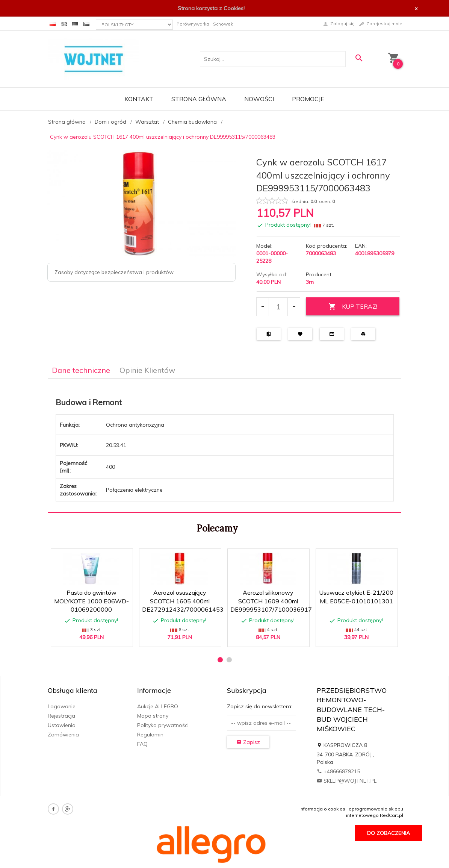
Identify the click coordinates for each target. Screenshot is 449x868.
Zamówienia (63, 735)
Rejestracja (61, 716)
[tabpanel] (225, 446)
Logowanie (62, 706)
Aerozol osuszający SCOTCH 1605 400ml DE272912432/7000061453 (183, 601)
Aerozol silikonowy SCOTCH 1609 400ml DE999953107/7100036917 (271, 601)
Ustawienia (62, 725)
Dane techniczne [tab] (81, 370)
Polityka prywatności (163, 725)
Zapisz (248, 742)
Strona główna (199, 99)
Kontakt (139, 99)
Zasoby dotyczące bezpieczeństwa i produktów (114, 272)
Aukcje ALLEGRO (158, 706)
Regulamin (150, 735)
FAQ (142, 744)
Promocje (308, 99)
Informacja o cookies (322, 809)
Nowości (259, 99)
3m (310, 282)
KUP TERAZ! (353, 307)
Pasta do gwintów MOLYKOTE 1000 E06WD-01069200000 (91, 601)
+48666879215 (338, 771)
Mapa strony (153, 716)
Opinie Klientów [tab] (147, 370)
